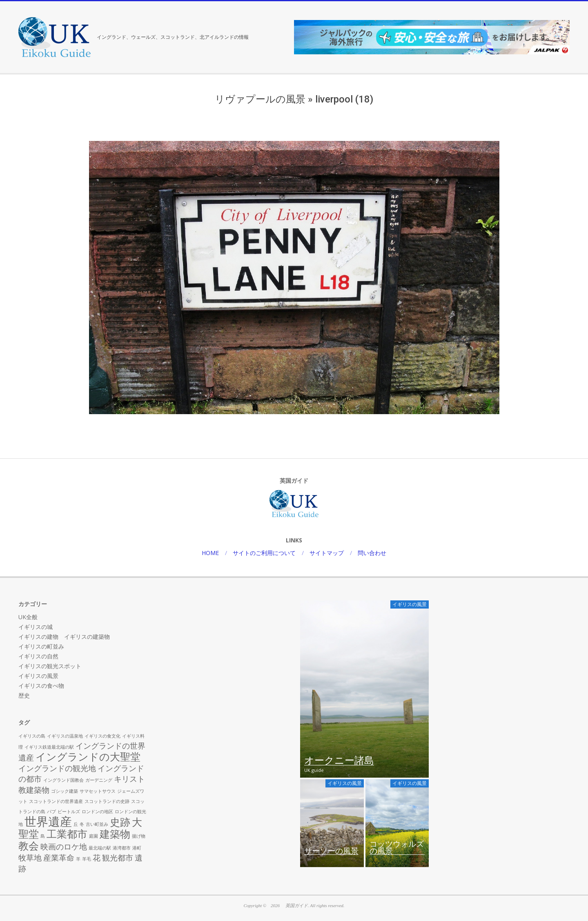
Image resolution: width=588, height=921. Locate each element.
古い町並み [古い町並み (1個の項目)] (97, 824)
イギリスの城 (36, 627)
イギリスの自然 (38, 656)
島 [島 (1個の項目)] (43, 836)
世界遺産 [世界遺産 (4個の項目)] (48, 821)
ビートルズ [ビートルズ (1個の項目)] (69, 812)
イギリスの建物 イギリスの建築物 (64, 637)
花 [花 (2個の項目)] (97, 858)
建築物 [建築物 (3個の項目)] (115, 834)
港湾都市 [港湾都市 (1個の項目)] (122, 848)
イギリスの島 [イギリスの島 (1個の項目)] (32, 736)
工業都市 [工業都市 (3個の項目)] (67, 834)
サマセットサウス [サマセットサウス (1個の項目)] (98, 791)
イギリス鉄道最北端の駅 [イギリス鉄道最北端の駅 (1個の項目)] (49, 747)
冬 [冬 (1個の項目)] (82, 824)
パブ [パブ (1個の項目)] (51, 812)
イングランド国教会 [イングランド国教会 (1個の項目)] (63, 780)
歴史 (24, 695)
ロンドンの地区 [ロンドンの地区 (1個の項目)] (97, 812)
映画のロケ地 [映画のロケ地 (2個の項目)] (64, 847)
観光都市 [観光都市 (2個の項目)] (118, 858)
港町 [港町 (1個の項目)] (137, 848)
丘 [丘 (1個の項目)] (76, 824)
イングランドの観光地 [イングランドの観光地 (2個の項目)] (57, 768)
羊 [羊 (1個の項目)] (78, 859)
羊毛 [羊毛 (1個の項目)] (87, 859)
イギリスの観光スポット (50, 666)
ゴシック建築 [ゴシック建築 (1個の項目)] (65, 791)
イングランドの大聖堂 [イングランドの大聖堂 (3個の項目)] (88, 757)
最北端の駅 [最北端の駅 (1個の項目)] (100, 848)
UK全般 (28, 617)
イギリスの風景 (38, 676)
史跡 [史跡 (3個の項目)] (120, 822)
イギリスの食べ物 (41, 686)
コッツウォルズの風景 (397, 848)
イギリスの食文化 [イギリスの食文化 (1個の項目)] (102, 736)
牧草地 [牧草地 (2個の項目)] (30, 858)
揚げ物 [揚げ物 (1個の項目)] (139, 836)
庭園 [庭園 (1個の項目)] (94, 836)
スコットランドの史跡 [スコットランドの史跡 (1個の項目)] (107, 801)
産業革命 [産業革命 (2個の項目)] (59, 858)
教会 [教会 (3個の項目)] (29, 846)
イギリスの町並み (41, 646)
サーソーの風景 (331, 851)
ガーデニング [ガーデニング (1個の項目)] (99, 780)
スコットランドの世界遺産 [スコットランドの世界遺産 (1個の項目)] (56, 801)
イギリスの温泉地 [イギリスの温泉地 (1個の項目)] (65, 736)
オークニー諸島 (339, 761)
